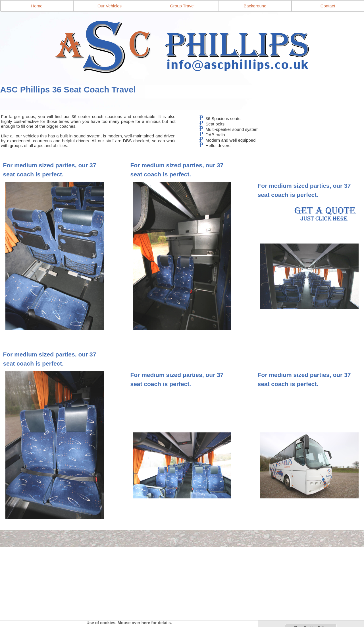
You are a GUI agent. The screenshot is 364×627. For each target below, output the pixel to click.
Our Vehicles (110, 6)
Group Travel (182, 6)
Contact (328, 6)
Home (37, 6)
